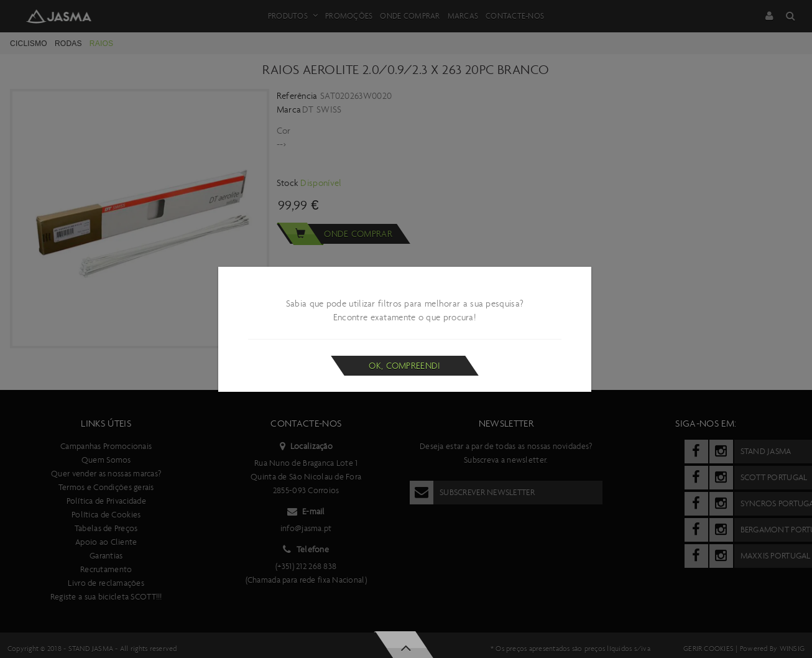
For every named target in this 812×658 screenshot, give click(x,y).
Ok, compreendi (404, 366)
